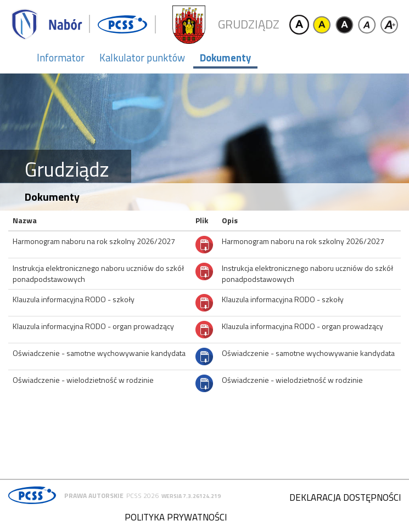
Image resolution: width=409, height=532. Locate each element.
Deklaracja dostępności (345, 497)
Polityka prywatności (176, 517)
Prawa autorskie (94, 496)
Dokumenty (225, 58)
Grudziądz (249, 24)
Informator (61, 58)
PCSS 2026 (142, 496)
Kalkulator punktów (142, 58)
